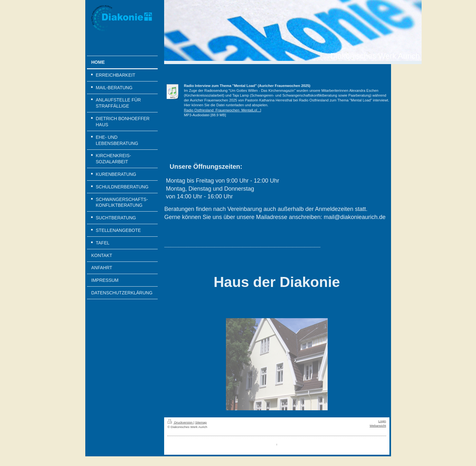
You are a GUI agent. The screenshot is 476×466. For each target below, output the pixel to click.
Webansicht (378, 426)
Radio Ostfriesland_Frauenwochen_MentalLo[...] (222, 110)
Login (382, 421)
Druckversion (180, 422)
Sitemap (201, 422)
